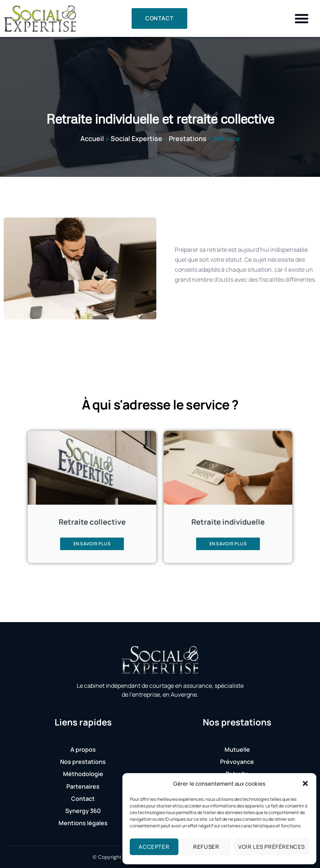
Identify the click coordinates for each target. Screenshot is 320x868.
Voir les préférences (272, 847)
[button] (305, 783)
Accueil (92, 138)
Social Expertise (136, 138)
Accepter (154, 847)
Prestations (188, 138)
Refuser (206, 847)
